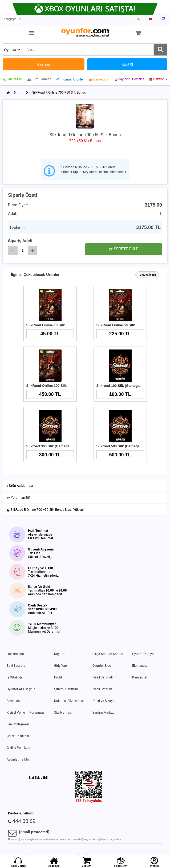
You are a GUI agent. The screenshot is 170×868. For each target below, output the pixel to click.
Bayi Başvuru (16, 666)
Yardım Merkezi (104, 713)
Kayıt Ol (60, 654)
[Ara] (160, 50)
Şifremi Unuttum (66, 689)
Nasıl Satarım (102, 689)
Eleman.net (140, 666)
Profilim (60, 677)
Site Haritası (63, 713)
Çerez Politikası (18, 736)
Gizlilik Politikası (18, 748)
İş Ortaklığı (14, 677)
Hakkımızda (15, 654)
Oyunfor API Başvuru (22, 689)
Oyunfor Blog (102, 666)
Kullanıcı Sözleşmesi (69, 701)
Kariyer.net (140, 677)
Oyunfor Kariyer (143, 654)
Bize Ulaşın (15, 701)
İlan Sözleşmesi (18, 724)
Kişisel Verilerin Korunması (26, 713)
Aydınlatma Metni (19, 759)
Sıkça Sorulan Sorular (108, 654)
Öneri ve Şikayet (104, 701)
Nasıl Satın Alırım (105, 677)
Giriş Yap (60, 666)
